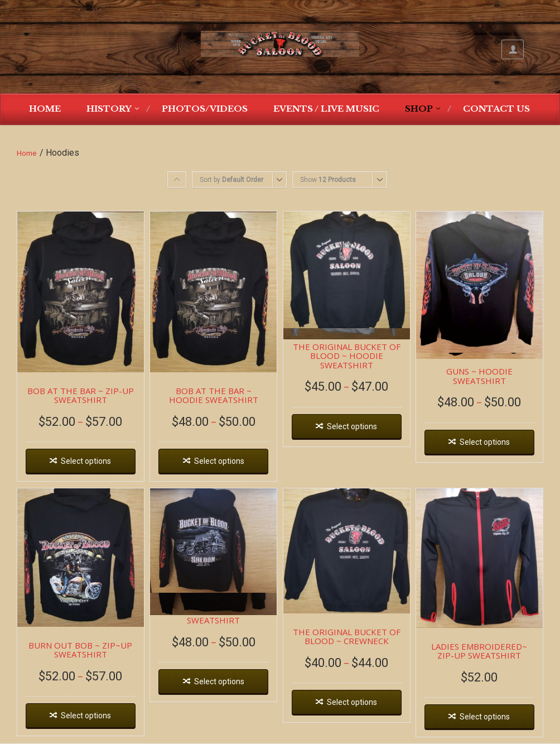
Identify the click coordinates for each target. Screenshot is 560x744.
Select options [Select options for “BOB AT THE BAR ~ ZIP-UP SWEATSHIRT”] (86, 461)
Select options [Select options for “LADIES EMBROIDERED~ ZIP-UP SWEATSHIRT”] (485, 717)
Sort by (231, 180)
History (109, 109)
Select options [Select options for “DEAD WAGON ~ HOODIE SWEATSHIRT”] (219, 681)
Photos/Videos (205, 109)
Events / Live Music (326, 109)
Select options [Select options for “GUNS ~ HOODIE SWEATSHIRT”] (485, 442)
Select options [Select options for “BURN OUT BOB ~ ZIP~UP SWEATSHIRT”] (86, 716)
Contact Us (496, 109)
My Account (513, 49)
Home (45, 109)
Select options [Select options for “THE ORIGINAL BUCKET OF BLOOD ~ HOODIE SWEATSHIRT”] (352, 426)
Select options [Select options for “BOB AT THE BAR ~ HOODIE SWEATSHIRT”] (219, 461)
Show (328, 180)
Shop (419, 109)
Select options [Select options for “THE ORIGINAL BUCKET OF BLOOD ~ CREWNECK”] (352, 702)
